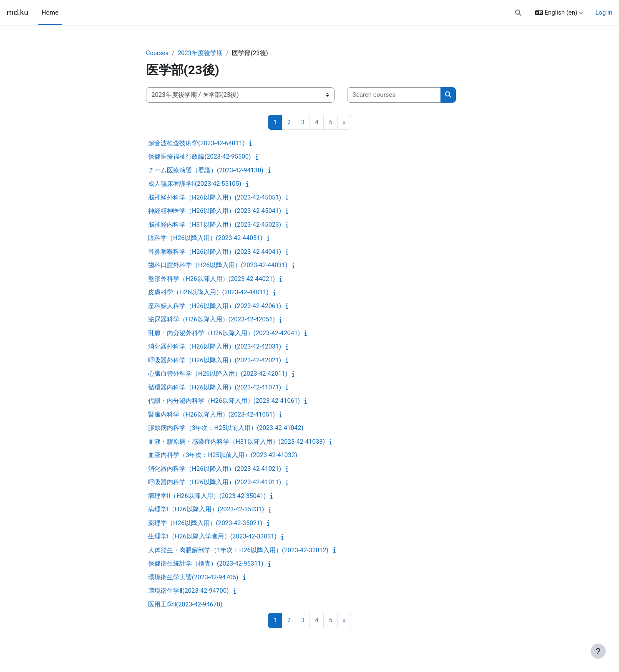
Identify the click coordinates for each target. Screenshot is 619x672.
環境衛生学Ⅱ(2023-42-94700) (188, 591)
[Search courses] (394, 95)
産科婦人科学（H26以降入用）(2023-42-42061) (215, 306)
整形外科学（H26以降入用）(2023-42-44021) (211, 279)
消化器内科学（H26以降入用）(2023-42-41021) (215, 469)
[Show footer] (598, 651)
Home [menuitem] (50, 13)
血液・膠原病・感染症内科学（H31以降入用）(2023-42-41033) (237, 442)
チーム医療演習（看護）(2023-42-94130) (206, 171)
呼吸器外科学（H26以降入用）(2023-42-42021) (215, 361)
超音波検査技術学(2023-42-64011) (196, 144)
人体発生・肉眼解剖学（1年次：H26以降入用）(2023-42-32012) (238, 551)
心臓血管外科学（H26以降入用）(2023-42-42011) (218, 374)
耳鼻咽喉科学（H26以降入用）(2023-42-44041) (215, 252)
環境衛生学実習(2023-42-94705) (193, 578)
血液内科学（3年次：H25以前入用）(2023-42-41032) (223, 455)
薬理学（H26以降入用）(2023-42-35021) (205, 523)
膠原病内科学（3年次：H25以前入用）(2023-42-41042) (226, 428)
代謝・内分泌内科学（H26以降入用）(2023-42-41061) (224, 401)
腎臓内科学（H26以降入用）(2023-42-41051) (211, 415)
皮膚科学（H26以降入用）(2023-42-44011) (208, 293)
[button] (518, 13)
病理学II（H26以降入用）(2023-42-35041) (207, 496)
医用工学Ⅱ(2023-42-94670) (185, 605)
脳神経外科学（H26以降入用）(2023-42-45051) (215, 198)
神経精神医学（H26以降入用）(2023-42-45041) (215, 211)
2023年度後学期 (201, 53)
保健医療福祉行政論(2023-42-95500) (199, 157)
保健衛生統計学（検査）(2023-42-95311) (206, 564)
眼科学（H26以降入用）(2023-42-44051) (205, 238)
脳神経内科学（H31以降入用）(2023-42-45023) (215, 225)
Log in (604, 13)
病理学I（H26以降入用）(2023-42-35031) (206, 510)
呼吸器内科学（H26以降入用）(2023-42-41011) (215, 483)
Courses (157, 53)
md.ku (18, 13)
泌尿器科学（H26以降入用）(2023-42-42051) (211, 320)
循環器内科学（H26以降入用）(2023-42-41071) (215, 388)
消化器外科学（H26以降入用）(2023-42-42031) (215, 347)
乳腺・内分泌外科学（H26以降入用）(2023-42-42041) (224, 333)
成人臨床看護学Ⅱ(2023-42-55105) (195, 184)
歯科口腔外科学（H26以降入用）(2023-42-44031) (218, 265)
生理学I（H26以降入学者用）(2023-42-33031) (212, 537)
